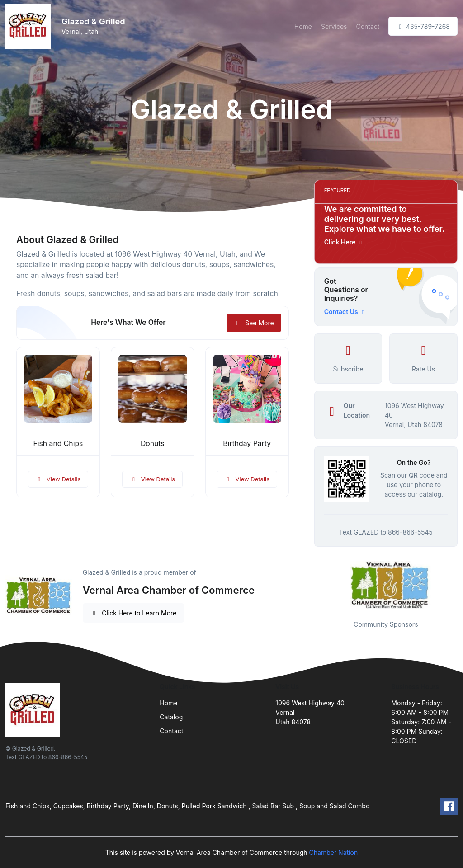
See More (254, 323)
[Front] (30, 26)
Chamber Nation (334, 852)
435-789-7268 (423, 26)
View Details (58, 479)
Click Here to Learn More (134, 613)
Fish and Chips (58, 443)
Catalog (171, 717)
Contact (368, 26)
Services (334, 26)
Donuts (153, 443)
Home (303, 26)
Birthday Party (247, 443)
